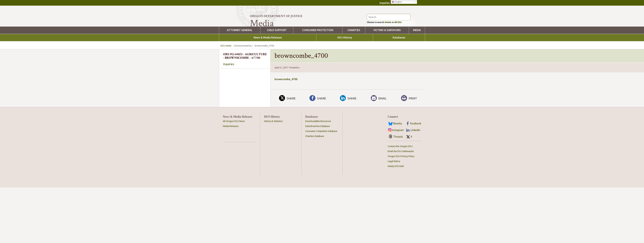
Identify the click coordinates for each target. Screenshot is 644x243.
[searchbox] (245, 110)
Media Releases (231, 182)
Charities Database (315, 192)
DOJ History (345, 55)
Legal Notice (394, 217)
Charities (354, 48)
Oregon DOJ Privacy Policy (401, 212)
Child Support (277, 48)
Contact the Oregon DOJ (400, 202)
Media (393, 40)
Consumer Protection (318, 48)
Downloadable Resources (318, 177)
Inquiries (385, 3)
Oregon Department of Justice (276, 16)
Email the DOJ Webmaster (401, 207)
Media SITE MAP (396, 222)
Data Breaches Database (318, 182)
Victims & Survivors (387, 48)
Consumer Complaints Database (321, 187)
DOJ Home (226, 63)
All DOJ (405, 40)
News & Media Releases (268, 55)
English (397, 2)
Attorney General (240, 48)
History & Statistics (273, 177)
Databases (399, 55)
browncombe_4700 (286, 97)
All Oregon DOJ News (234, 177)
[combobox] (245, 110)
